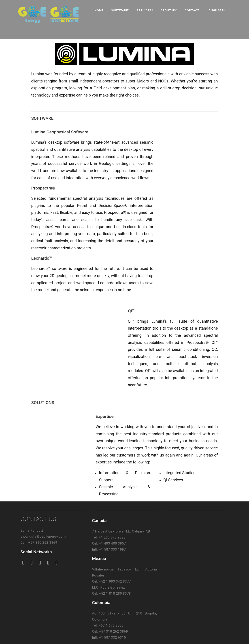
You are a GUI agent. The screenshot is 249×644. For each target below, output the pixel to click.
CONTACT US (38, 519)
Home (99, 10)
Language (216, 10)
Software (120, 10)
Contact (192, 10)
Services (145, 10)
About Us (169, 10)
